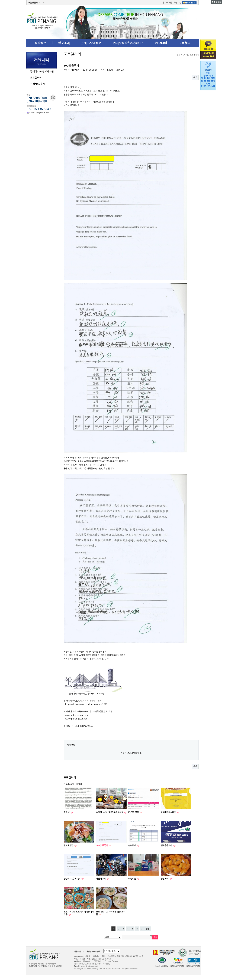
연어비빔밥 (69, 846)
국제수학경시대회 (169, 812)
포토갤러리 (36, 78)
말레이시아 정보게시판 (42, 72)
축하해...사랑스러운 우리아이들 (110, 812)
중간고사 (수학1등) (72, 879)
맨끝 (147, 929)
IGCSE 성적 (134, 812)
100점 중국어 (102, 846)
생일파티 (165, 879)
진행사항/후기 (38, 84)
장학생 (67, 812)
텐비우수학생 (167, 846)
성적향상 (132, 846)
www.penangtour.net (76, 719)
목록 (195, 78)
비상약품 (132, 879)
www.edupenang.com (76, 715)
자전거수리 (101, 879)
